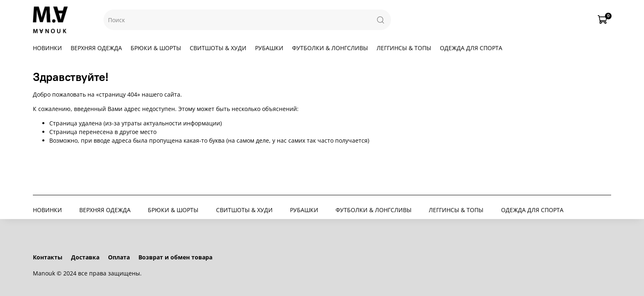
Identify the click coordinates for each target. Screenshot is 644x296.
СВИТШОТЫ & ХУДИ (218, 48)
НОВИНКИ (47, 48)
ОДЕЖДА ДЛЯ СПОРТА (471, 48)
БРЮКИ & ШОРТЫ (156, 48)
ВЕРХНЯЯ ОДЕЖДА (96, 48)
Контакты (48, 257)
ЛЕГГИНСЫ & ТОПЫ (404, 48)
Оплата (119, 257)
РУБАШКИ (269, 48)
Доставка (85, 257)
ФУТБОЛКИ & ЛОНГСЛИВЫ (330, 48)
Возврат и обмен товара (175, 257)
